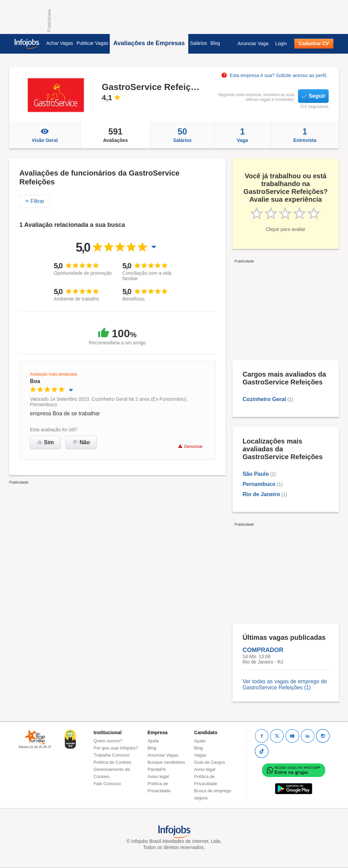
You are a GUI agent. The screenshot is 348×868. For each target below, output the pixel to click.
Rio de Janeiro (261, 494)
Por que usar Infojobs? (116, 748)
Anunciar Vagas (163, 755)
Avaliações (115, 135)
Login (281, 43)
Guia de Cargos (210, 762)
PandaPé (157, 769)
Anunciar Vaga (253, 43)
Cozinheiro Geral (264, 399)
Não (81, 442)
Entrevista (305, 135)
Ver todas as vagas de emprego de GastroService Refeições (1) (285, 684)
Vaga (242, 135)
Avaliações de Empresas (149, 43)
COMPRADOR (263, 650)
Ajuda (153, 741)
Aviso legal (158, 776)
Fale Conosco (107, 784)
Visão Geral (45, 135)
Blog (215, 43)
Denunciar (190, 446)
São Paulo (256, 474)
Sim (45, 442)
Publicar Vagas (92, 43)
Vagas (200, 755)
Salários (199, 43)
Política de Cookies (112, 762)
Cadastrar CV (314, 43)
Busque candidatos (166, 762)
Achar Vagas (60, 43)
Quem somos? (108, 741)
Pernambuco (259, 484)
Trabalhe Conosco (111, 755)
